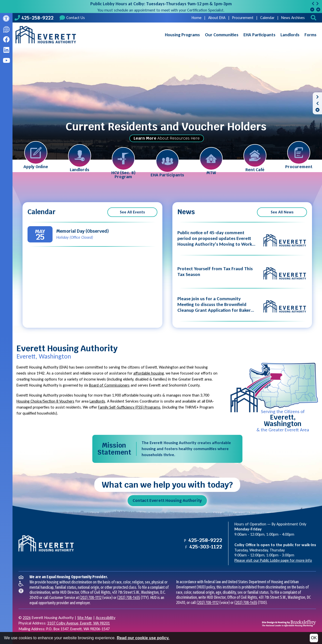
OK (314, 638)
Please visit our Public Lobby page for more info (273, 560)
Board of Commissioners (109, 385)
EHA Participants (259, 35)
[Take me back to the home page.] (46, 35)
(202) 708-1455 (129, 598)
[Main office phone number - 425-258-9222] (34, 18)
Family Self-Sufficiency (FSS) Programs (129, 407)
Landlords (290, 35)
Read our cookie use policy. (143, 638)
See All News (282, 212)
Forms (310, 35)
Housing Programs (182, 35)
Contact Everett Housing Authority (167, 501)
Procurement (243, 18)
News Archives (293, 18)
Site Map (85, 618)
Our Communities (222, 35)
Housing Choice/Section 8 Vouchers (45, 401)
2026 (27, 618)
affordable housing (149, 373)
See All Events (132, 212)
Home (197, 18)
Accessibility (106, 618)
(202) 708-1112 (91, 598)
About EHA (217, 18)
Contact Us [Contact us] (72, 18)
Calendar (267, 18)
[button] (314, 18)
